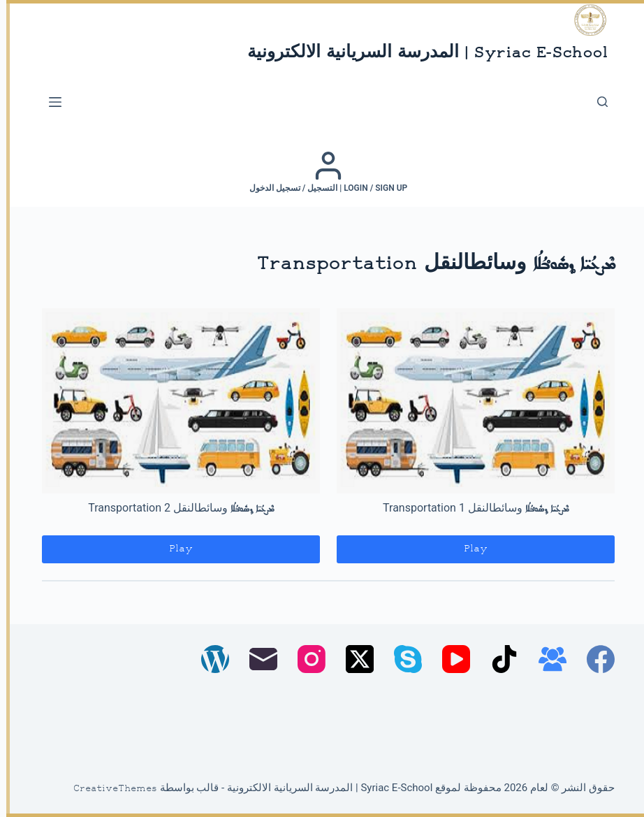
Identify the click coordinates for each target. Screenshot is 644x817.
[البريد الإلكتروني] (257, 659)
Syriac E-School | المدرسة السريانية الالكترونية (421, 53)
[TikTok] (498, 659)
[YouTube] (450, 659)
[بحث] (596, 102)
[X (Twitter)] (353, 659)
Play (469, 549)
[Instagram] (305, 659)
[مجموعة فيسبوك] (546, 659)
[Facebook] (594, 659)
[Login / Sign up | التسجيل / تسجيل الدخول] (322, 172)
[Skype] (402, 659)
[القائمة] (49, 102)
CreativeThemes (109, 789)
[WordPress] (209, 659)
